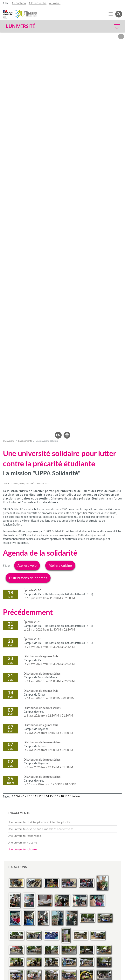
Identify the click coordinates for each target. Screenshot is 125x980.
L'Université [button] (20, 26)
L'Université (9, 441)
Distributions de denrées (28, 578)
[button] (108, 26)
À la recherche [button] (38, 3)
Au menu (55, 3)
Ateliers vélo (27, 565)
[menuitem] (62, 822)
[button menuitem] (119, 14)
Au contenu (19, 3)
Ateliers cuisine (60, 565)
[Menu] (111, 14)
